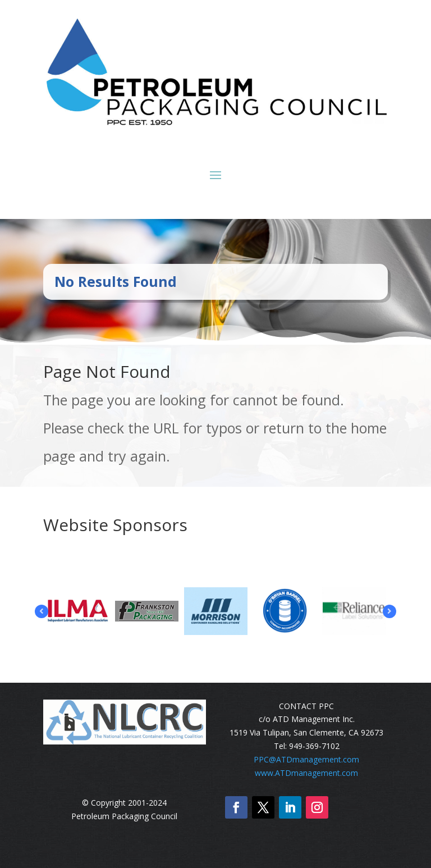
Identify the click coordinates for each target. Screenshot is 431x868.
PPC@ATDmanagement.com (306, 759)
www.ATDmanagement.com (306, 773)
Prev (42, 611)
